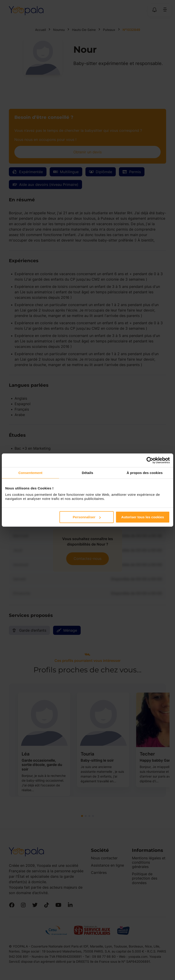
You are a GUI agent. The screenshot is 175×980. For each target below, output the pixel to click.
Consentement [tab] (30, 473)
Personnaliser (87, 517)
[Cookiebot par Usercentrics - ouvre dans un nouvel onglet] (150, 460)
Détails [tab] (87, 473)
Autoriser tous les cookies (143, 517)
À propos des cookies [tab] (145, 473)
